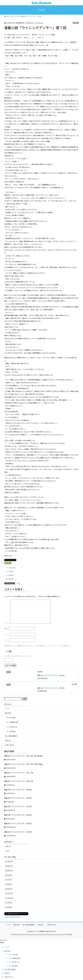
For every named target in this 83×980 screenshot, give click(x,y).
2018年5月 (9, 884)
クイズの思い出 (12, 727)
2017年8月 (9, 903)
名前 (6, 629)
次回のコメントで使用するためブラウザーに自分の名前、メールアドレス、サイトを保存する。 (38, 646)
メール (7, 634)
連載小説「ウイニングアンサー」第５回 (18, 823)
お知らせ (8, 741)
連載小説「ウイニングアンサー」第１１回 (19, 773)
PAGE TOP (4, 940)
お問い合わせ (10, 745)
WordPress (21, 934)
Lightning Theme (33, 934)
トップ (7, 708)
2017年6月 (9, 907)
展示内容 (8, 713)
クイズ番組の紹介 (13, 722)
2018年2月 (9, 889)
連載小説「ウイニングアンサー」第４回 (18, 832)
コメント (7, 623)
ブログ (76, 23)
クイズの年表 (11, 718)
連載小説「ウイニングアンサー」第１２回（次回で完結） (24, 764)
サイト (6, 640)
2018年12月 (9, 861)
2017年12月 (9, 893)
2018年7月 (9, 880)
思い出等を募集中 (11, 736)
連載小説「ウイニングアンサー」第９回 (18, 790)
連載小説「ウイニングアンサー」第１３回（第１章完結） (24, 756)
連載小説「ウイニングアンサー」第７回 (18, 806)
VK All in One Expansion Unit (48, 934)
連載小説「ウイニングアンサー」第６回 (51, 675)
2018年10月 (9, 871)
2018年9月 (9, 875)
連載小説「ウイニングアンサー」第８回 (51, 688)
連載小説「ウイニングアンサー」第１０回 (19, 781)
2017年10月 (9, 898)
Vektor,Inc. (62, 934)
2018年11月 (9, 866)
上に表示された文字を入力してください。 (19, 656)
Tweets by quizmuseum (12, 917)
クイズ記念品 (11, 731)
